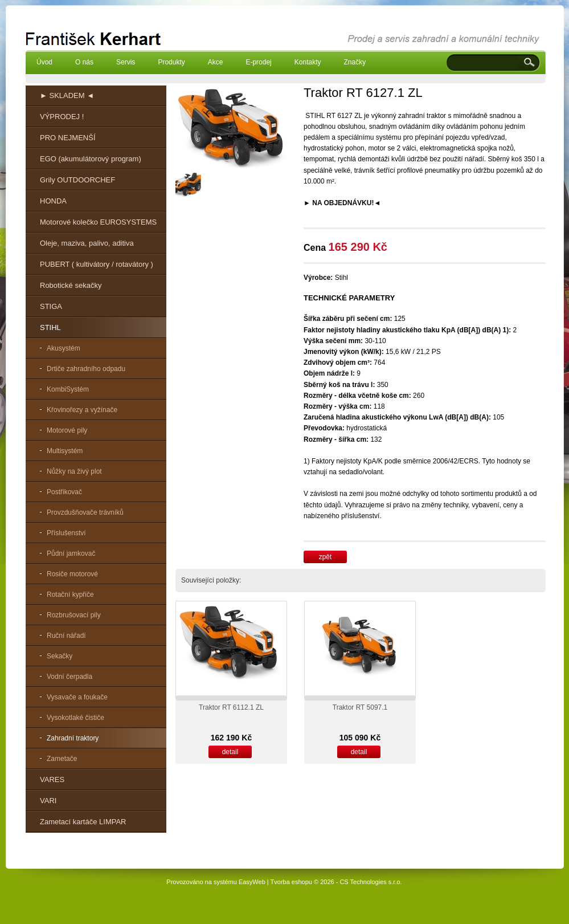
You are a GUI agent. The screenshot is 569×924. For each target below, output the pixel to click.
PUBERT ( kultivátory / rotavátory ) (97, 264)
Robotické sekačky (71, 285)
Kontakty (308, 62)
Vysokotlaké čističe (75, 718)
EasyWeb (252, 882)
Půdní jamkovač (71, 553)
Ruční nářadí (66, 636)
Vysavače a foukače (77, 697)
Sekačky (60, 656)
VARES (52, 780)
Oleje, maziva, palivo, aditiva (87, 243)
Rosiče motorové (72, 574)
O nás (84, 62)
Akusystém (64, 348)
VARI (48, 801)
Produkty (171, 62)
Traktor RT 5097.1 (360, 707)
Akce (216, 62)
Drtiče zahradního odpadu (86, 369)
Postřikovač (64, 492)
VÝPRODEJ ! (62, 117)
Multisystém (65, 451)
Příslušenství (66, 533)
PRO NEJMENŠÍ (68, 138)
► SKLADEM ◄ (67, 95)
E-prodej (258, 62)
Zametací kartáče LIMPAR (83, 822)
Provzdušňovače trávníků (85, 512)
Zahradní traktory (73, 738)
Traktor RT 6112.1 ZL (231, 707)
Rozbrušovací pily (74, 615)
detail (230, 752)
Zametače (62, 759)
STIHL (50, 327)
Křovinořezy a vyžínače (82, 410)
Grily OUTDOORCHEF (77, 180)
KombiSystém (68, 389)
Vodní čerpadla (69, 677)
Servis (126, 62)
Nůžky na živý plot (74, 471)
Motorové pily (67, 430)
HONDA (53, 201)
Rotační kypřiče (70, 595)
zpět (326, 557)
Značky (355, 62)
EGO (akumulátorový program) (91, 159)
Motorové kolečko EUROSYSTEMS (98, 222)
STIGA (51, 306)
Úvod (44, 62)
